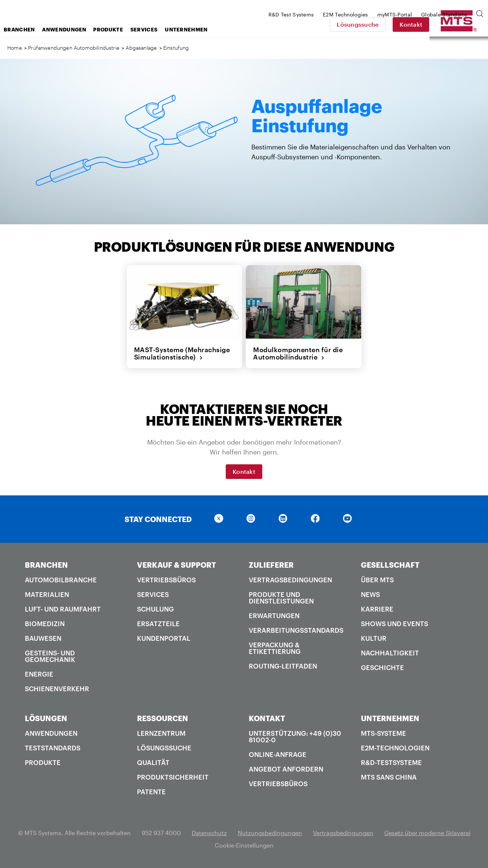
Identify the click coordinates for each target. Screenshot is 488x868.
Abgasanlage (141, 48)
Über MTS (377, 580)
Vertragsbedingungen (290, 580)
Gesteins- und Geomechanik (50, 656)
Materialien (47, 594)
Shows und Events (394, 624)
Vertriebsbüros (166, 580)
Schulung (155, 609)
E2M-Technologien (395, 748)
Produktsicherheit (173, 777)
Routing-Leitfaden (283, 666)
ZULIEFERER (271, 565)
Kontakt (462, 24)
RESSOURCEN (163, 718)
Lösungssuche (409, 24)
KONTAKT (267, 718)
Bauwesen (43, 638)
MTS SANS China (389, 777)
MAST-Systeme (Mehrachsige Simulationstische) (182, 353)
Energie (39, 674)
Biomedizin (45, 624)
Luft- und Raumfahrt (63, 609)
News (370, 594)
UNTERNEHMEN (390, 718)
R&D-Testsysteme (391, 762)
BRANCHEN (46, 565)
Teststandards (53, 748)
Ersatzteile (158, 624)
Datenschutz (209, 833)
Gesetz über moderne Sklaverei (427, 833)
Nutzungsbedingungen (270, 833)
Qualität (153, 762)
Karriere (377, 609)
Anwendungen (123, 29)
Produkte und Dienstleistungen (281, 598)
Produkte (166, 29)
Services (202, 29)
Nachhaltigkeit (390, 653)
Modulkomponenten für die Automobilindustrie (298, 353)
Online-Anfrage (278, 754)
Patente (151, 792)
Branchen (78, 29)
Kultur (374, 638)
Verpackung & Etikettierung (275, 648)
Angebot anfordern (286, 769)
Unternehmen (245, 29)
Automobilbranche (61, 580)
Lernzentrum (161, 733)
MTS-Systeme (384, 733)
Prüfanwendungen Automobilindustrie (74, 48)
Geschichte (382, 667)
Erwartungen (274, 616)
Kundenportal (164, 638)
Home (15, 48)
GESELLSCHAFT (390, 565)
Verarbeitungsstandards (296, 630)
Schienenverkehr (57, 689)
